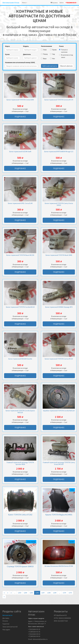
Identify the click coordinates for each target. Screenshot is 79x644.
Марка (7, 46)
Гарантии (6, 624)
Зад (52, 54)
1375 (70, 593)
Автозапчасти (7, 615)
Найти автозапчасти (50, 66)
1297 (43, 593)
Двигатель (27, 54)
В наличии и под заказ (66, 56)
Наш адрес (6, 630)
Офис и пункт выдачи (36, 618)
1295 (31, 593)
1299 (55, 593)
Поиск (61, 46)
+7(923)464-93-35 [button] (71, 3)
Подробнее (20, 116)
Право (53, 50)
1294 (25, 593)
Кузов (7, 54)
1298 (49, 593)
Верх (44, 58)
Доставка (6, 618)
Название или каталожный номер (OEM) (20, 62)
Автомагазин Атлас (11, 3)
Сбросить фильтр (66, 66)
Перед (44, 54)
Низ (52, 58)
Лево (44, 50)
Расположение (46, 46)
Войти (62, 3)
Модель (26, 46)
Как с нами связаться (36, 626)
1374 (64, 593)
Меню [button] (25, 3)
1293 (20, 593)
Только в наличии (63, 51)
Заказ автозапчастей (10, 627)
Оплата (5, 621)
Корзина (54, 3)
